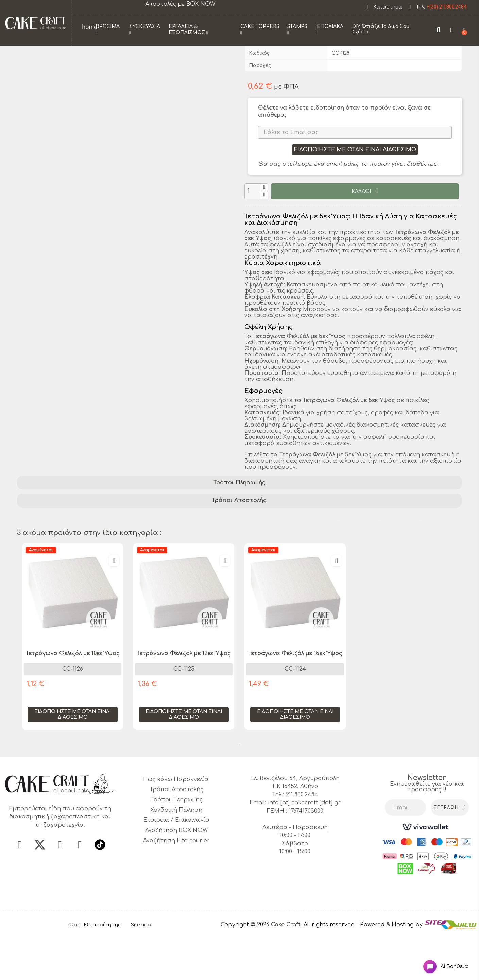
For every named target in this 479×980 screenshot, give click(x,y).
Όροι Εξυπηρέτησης (95, 971)
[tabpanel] (73, 687)
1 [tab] (239, 791)
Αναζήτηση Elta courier (176, 886)
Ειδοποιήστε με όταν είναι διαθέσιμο (355, 196)
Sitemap (141, 971)
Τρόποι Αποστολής (239, 546)
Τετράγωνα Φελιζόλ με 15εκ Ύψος (295, 699)
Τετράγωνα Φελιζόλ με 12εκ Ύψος (184, 699)
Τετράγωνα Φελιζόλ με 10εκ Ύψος (73, 699)
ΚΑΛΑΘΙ (362, 237)
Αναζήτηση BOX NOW (176, 876)
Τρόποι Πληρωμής (239, 529)
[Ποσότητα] (252, 237)
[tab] (239, 529)
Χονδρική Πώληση (176, 856)
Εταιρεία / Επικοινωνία (176, 866)
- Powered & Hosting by (390, 970)
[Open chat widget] (440, 961)
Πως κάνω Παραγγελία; (176, 825)
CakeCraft (344, 87)
